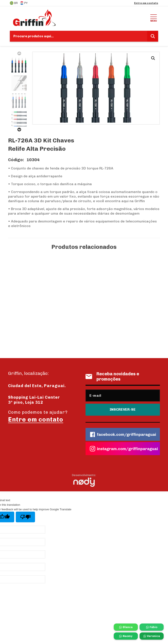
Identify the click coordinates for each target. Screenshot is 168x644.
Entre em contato (146, 3)
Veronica (152, 636)
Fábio (152, 627)
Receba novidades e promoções (112, 376)
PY (24, 3)
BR (14, 3)
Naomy (126, 636)
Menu (154, 18)
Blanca (126, 627)
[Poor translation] (25, 517)
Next (19, 130)
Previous (19, 53)
